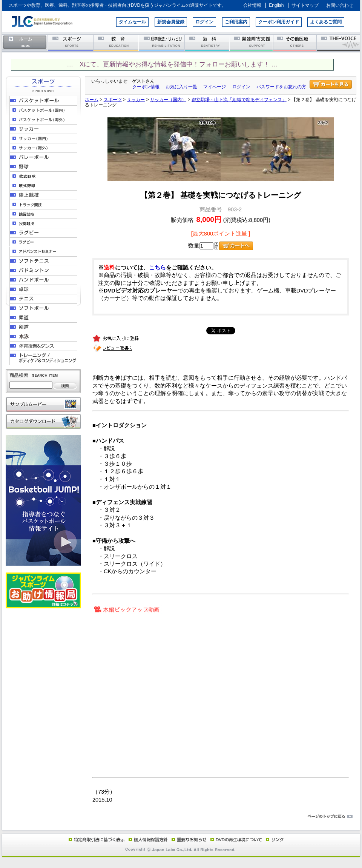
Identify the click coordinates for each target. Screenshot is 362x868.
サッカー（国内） (168, 100)
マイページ (215, 87)
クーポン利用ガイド (279, 22)
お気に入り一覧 (181, 87)
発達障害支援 (252, 42)
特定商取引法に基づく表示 (96, 839)
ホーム (25, 42)
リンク (274, 839)
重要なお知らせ (187, 839)
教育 (116, 42)
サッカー (136, 100)
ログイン (204, 22)
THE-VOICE (339, 42)
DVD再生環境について (237, 839)
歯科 (208, 42)
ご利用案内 (236, 22)
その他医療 (295, 42)
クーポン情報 (146, 87)
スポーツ (71, 42)
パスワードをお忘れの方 (281, 87)
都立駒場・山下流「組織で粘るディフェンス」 (239, 100)
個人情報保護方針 (147, 839)
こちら (157, 268)
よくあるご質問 (326, 22)
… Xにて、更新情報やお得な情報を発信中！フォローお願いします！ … (172, 64)
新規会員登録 (171, 22)
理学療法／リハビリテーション (162, 42)
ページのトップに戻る (181, 817)
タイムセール (132, 22)
